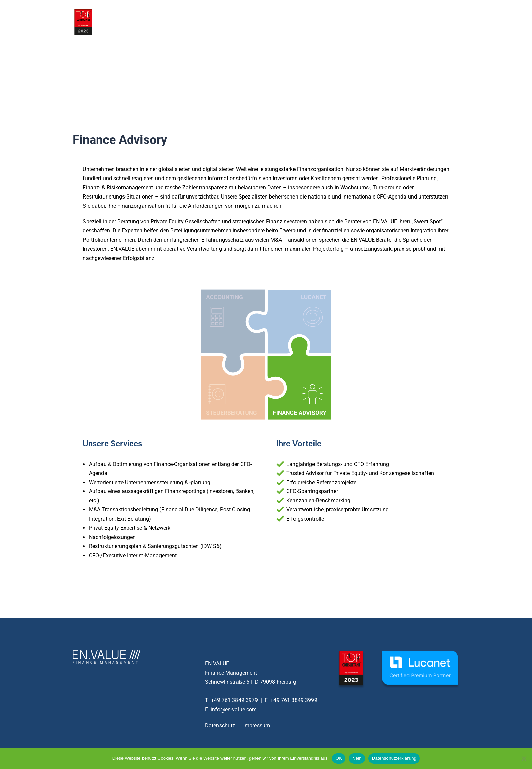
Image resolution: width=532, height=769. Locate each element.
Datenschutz (220, 725)
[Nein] (524, 758)
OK (339, 758)
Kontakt (421, 22)
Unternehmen (358, 22)
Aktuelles (393, 22)
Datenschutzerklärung (394, 758)
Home (300, 22)
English (447, 22)
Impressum (257, 725)
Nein (357, 758)
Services (325, 22)
